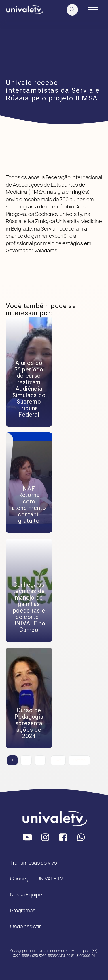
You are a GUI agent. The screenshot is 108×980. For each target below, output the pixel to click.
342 (58, 760)
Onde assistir (25, 926)
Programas (23, 910)
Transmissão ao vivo (34, 863)
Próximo (79, 760)
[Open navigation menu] (93, 10)
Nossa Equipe (26, 894)
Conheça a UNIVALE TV (37, 878)
